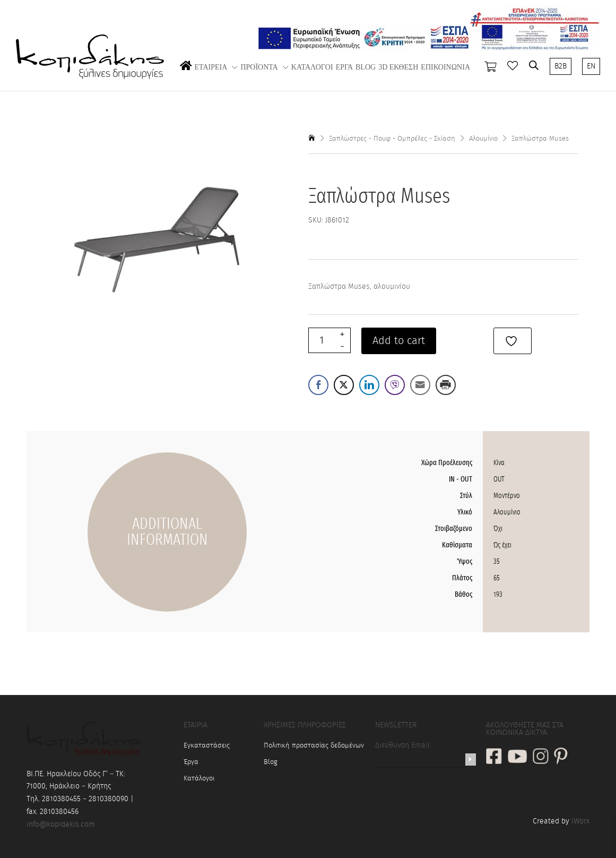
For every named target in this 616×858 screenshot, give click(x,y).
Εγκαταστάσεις (207, 746)
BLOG (366, 67)
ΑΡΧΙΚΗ (186, 76)
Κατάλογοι (199, 779)
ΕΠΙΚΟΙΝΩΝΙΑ (445, 67)
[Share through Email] (420, 385)
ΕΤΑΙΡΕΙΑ (211, 67)
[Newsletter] (471, 760)
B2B (561, 66)
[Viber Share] (395, 385)
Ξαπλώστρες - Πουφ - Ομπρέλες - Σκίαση (392, 139)
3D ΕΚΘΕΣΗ (398, 67)
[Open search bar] (534, 65)
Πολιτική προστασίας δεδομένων (314, 746)
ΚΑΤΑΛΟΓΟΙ (312, 67)
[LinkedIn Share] (369, 385)
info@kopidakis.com (61, 825)
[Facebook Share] (318, 385)
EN (591, 66)
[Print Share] (446, 385)
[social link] (494, 757)
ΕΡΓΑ (344, 67)
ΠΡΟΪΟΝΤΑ (259, 67)
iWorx (580, 821)
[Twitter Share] (344, 385)
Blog (271, 762)
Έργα (191, 762)
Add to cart (399, 341)
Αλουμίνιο (483, 139)
